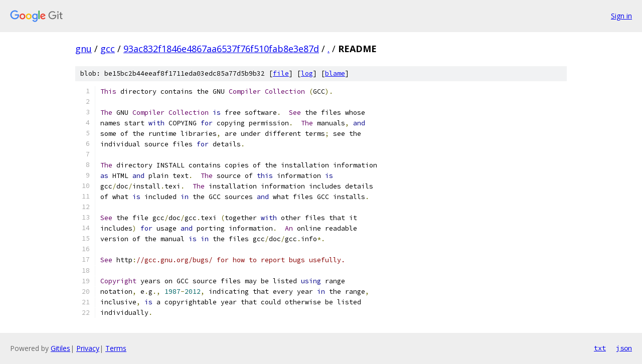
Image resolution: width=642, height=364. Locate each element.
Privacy (88, 348)
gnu (84, 49)
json (624, 348)
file (281, 73)
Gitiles (60, 348)
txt (600, 348)
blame (335, 73)
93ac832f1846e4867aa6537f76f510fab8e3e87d (221, 49)
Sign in (621, 16)
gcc (108, 49)
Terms (116, 348)
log (307, 73)
